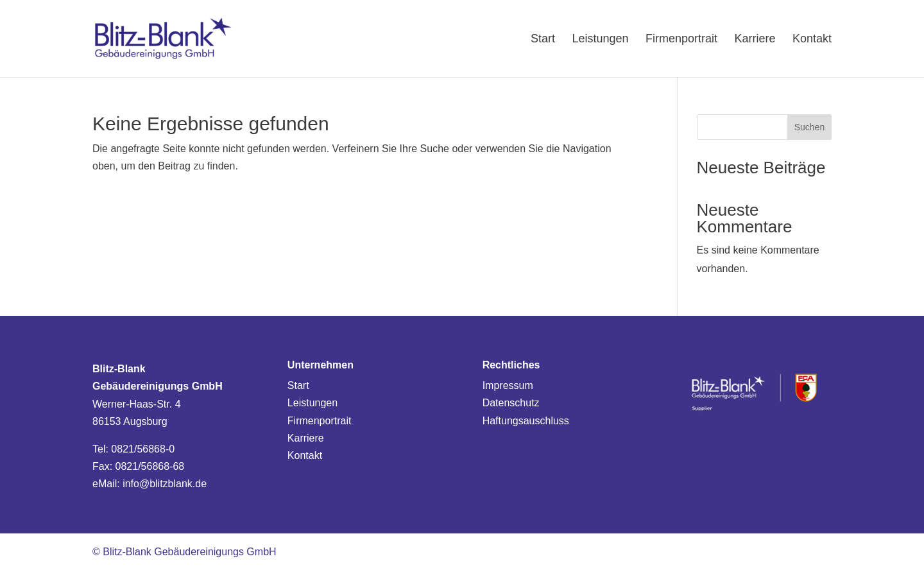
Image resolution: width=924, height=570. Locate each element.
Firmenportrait (320, 421)
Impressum (508, 385)
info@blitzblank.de (165, 484)
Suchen (809, 127)
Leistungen (312, 403)
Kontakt (305, 455)
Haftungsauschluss (526, 421)
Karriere (306, 438)
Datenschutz (511, 403)
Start (298, 385)
